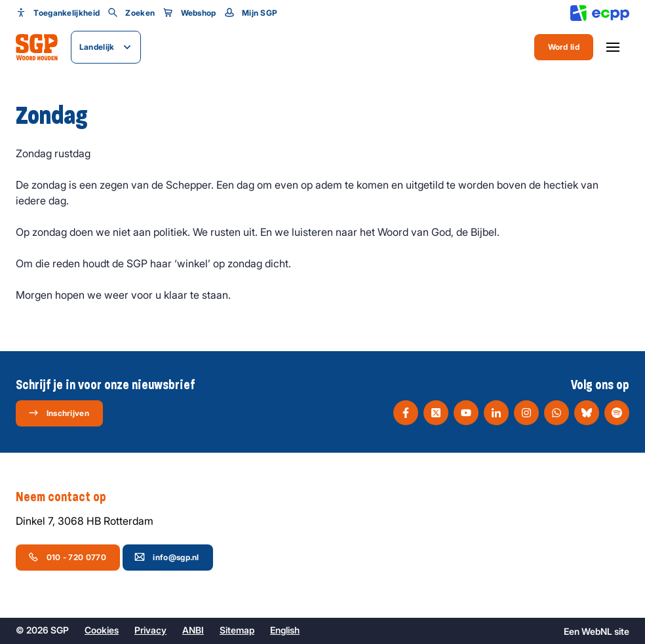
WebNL (597, 631)
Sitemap (237, 630)
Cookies (102, 630)
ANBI (193, 630)
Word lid (564, 47)
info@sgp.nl (166, 557)
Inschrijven (59, 413)
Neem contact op (68, 497)
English (285, 630)
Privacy (150, 630)
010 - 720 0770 (67, 557)
